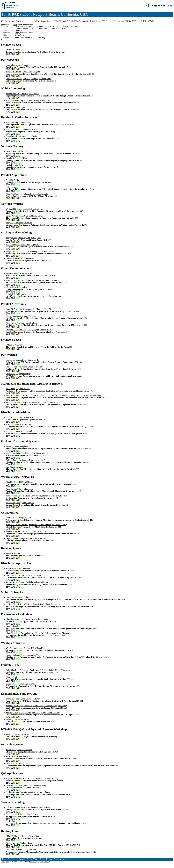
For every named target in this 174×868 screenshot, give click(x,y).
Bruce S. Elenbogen (33, 579)
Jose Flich (28, 709)
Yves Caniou (11, 753)
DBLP (15, 25)
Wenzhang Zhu (21, 104)
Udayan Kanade (12, 629)
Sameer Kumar (12, 277)
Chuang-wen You (25, 789)
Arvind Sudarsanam (14, 406)
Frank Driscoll (39, 607)
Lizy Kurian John (23, 392)
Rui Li (8, 521)
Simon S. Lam (22, 68)
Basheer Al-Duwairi (14, 262)
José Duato (62, 709)
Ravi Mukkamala (34, 284)
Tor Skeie (10, 709)
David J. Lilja (22, 155)
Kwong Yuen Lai (13, 97)
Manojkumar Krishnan (15, 326)
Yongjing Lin (34, 333)
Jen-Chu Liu (25, 651)
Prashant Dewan (12, 796)
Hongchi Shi (19, 485)
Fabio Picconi (11, 370)
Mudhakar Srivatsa (13, 75)
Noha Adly (25, 248)
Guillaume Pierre (28, 457)
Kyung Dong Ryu (23, 377)
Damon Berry (21, 363)
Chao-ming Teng (39, 789)
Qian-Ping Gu (25, 133)
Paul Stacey (10, 363)
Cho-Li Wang (33, 104)
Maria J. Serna (37, 219)
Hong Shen (18, 168)
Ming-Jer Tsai (11, 680)
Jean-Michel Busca (25, 370)
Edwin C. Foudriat (35, 782)
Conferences (13, 862)
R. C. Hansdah (19, 297)
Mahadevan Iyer (12, 846)
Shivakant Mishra (59, 528)
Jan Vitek (37, 658)
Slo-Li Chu (10, 824)
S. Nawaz (21, 579)
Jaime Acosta (21, 636)
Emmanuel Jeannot (24, 753)
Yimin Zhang (56, 399)
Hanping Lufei (37, 212)
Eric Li (19, 399)
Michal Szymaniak (13, 457)
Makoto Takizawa (40, 542)
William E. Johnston (14, 348)
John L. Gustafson (13, 557)
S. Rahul (9, 297)
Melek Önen (11, 290)
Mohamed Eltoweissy (51, 284)
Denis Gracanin (24, 535)
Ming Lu (39, 312)
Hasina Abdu (11, 579)
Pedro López (38, 709)
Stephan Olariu (24, 499)
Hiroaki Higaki (25, 760)
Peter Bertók (34, 97)
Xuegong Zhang (68, 399)
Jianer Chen (32, 687)
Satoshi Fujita (43, 463)
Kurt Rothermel (24, 572)
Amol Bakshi (11, 492)
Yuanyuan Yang (12, 126)
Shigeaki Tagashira (29, 463)
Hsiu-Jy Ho (10, 767)
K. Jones (64, 499)
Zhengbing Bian (12, 133)
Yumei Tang (23, 853)
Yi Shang (28, 485)
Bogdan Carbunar (13, 658)
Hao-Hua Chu (23, 723)
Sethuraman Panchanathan (48, 406)
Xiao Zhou (36, 133)
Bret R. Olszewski (48, 636)
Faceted (49, 862)
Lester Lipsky (29, 623)
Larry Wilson (36, 499)
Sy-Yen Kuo (34, 839)
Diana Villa (10, 636)
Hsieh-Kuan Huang (39, 651)
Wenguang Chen (82, 399)
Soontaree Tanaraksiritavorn (40, 528)
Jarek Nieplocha (31, 326)
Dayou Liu (18, 312)
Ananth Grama (45, 82)
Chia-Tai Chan (25, 716)
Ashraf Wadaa (11, 499)
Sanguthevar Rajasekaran (16, 139)
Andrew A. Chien (13, 53)
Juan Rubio (10, 392)
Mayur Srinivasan (30, 406)
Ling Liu (36, 75)
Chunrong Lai (44, 399)
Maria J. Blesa (24, 219)
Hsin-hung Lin (24, 817)
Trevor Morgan (62, 636)
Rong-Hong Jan (28, 506)
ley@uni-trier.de (44, 865)
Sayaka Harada (12, 760)
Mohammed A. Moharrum (16, 284)
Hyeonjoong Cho (34, 255)
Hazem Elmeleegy (13, 248)
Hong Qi (9, 312)
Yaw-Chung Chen (39, 716)
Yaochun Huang (46, 333)
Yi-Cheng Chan (12, 716)
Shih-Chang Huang (13, 506)
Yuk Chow (10, 104)
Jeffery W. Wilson (25, 607)
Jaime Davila (32, 139)
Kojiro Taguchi (12, 542)
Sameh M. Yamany (51, 782)
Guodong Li (11, 333)
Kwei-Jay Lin (11, 723)
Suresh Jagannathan (30, 82)
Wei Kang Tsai (25, 846)
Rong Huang (20, 702)
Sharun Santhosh (23, 212)
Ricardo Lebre (32, 811)
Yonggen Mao (11, 241)
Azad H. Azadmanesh (14, 421)
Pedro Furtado (11, 190)
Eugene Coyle (33, 363)
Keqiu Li (9, 168)
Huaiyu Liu (10, 68)
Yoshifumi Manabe (13, 428)
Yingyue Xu (11, 111)
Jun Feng (9, 450)
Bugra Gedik (27, 75)
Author (65, 862)
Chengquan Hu (29, 312)
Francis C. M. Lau (47, 104)
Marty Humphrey (21, 450)
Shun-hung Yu (11, 817)
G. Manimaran (28, 262)
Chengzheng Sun (24, 521)
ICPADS (15, 14)
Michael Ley (33, 865)
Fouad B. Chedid (13, 183)
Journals (22, 862)
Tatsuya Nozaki (12, 586)
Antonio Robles (50, 709)
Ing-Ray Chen (24, 601)
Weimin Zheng (95, 399)
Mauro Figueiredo (13, 319)
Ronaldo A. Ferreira (14, 82)
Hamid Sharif (29, 421)
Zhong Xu (10, 702)
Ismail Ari (10, 161)
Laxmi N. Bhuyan (33, 702)
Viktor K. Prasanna (25, 492)
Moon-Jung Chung (22, 197)
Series (29, 862)
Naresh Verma (11, 601)
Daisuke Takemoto (13, 463)
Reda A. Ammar (42, 623)
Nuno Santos (20, 811)
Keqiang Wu (11, 155)
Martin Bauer (11, 572)
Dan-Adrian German (14, 470)
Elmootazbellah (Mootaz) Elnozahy (56, 673)
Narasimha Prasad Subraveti (17, 528)
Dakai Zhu (10, 673)
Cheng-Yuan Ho (53, 716)
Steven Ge (34, 399)
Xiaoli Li (9, 485)
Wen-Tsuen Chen (13, 651)
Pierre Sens (38, 370)
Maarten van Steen (43, 457)
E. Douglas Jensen (49, 255)
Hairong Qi (21, 111)
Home (4, 862)
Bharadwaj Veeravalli (24, 226)
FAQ (35, 862)
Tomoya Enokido (26, 542)
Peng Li (9, 255)
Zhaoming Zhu (24, 241)
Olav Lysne (19, 709)
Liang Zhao (48, 312)
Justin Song (10, 399)
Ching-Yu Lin (11, 839)
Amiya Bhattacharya (42, 796)
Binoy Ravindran (20, 255)
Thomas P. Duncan (39, 535)
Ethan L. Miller (21, 161)
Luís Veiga (10, 811)
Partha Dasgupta (26, 796)
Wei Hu (25, 399)
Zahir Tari (24, 97)
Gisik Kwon (11, 377)
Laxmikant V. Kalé (26, 277)
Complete (57, 862)
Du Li (14, 521)
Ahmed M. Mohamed (14, 623)
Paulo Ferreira (44, 811)
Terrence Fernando (29, 319)
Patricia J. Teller (34, 636)
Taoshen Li (22, 687)
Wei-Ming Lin (22, 767)
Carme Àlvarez (12, 219)
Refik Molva (22, 290)
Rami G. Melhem (22, 673)
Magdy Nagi (36, 248)
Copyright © (5, 865)
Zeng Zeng (10, 226)
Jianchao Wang (25, 126)
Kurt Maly (23, 782)
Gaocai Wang (11, 687)
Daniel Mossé (35, 673)
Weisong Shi (11, 212)
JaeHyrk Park (27, 428)
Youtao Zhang (22, 333)
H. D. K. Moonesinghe (39, 197)
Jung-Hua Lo (23, 839)
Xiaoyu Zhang (12, 535)
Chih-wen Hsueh (37, 817)
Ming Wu (10, 197)
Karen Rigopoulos (53, 607)
